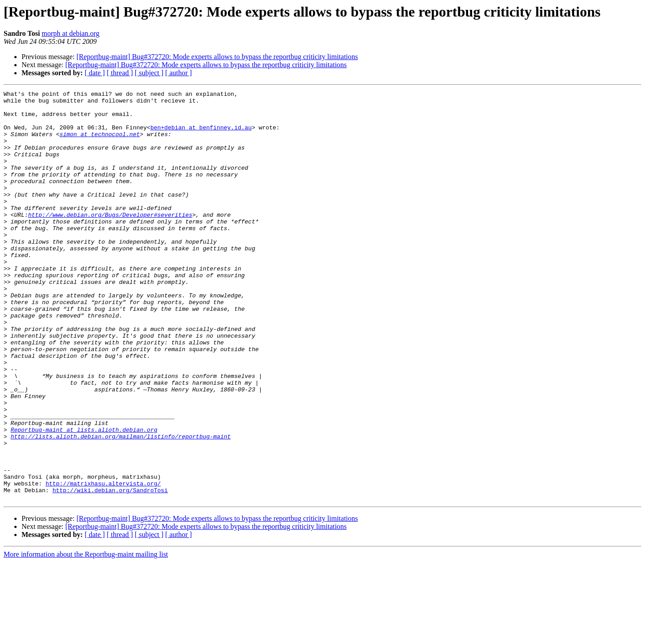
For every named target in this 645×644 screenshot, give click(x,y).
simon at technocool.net (100, 143)
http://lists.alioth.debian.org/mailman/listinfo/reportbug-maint (121, 506)
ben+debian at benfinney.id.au (201, 135)
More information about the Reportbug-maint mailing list (86, 636)
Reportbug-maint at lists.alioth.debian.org (84, 498)
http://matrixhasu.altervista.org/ (103, 562)
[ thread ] (120, 73)
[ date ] (95, 73)
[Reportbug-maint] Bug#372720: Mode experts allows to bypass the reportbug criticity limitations (217, 57)
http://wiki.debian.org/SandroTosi (110, 571)
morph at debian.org (71, 33)
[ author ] (179, 73)
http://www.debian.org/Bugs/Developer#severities (110, 240)
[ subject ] (149, 73)
